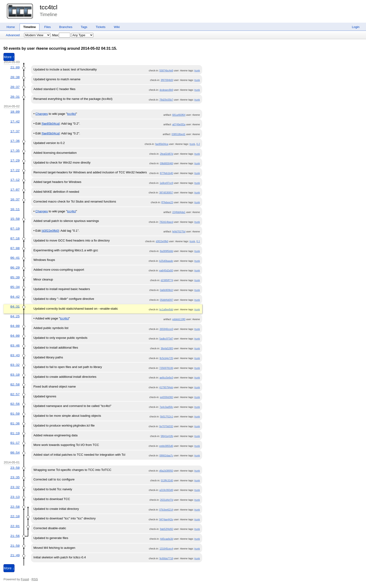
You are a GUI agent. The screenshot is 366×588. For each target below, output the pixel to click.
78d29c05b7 (166, 100)
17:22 (15, 170)
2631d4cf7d (167, 500)
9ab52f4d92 (166, 529)
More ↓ (9, 568)
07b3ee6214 (166, 510)
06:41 (15, 258)
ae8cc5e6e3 (166, 378)
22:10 (15, 516)
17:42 (15, 122)
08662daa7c (166, 455)
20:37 (15, 87)
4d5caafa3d (167, 539)
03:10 (15, 375)
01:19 (15, 433)
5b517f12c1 (167, 416)
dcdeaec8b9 (166, 90)
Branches (66, 27)
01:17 (15, 443)
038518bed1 (178, 134)
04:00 (15, 326)
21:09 (15, 67)
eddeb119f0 (179, 319)
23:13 (15, 497)
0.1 (198, 241)
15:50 (15, 219)
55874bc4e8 (166, 70)
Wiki (117, 27)
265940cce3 (166, 329)
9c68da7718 (166, 558)
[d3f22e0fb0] (50, 231)
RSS (35, 579)
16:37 (15, 199)
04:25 (15, 316)
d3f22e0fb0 (162, 241)
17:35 (15, 151)
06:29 (15, 268)
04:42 (15, 297)
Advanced (13, 35)
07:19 (15, 229)
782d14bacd (166, 222)
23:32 (15, 487)
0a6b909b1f (166, 290)
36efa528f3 (167, 348)
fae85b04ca (162, 144)
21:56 (15, 536)
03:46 (15, 346)
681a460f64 (179, 115)
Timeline (30, 27)
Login (356, 27)
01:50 (15, 414)
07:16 (15, 238)
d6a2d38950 (166, 471)
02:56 (15, 404)
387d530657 (166, 192)
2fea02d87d (166, 154)
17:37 (15, 131)
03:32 (15, 365)
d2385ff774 (167, 280)
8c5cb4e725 (166, 358)
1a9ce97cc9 (166, 183)
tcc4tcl (49, 7)
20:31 (15, 97)
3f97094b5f (167, 80)
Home (11, 27)
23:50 (15, 468)
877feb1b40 (166, 173)
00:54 (15, 453)
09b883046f (166, 163)
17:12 (15, 180)
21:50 (15, 546)
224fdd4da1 (179, 212)
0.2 (198, 144)
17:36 (15, 141)
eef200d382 (166, 397)
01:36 (15, 423)
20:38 (15, 77)
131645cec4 (166, 549)
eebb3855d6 (166, 446)
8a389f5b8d (166, 251)
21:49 (15, 555)
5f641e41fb (167, 436)
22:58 (15, 507)
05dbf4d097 (166, 300)
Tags (84, 27)
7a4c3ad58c (166, 407)
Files (47, 27)
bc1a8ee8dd (166, 309)
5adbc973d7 (166, 339)
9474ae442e (166, 519)
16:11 (15, 209)
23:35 (15, 477)
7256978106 (166, 368)
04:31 (15, 307)
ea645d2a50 (166, 270)
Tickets (101, 27)
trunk (197, 70)
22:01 (15, 526)
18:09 (15, 112)
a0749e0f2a (179, 124)
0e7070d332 (166, 426)
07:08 (15, 248)
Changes (42, 114)
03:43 (15, 355)
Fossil (25, 579)
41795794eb (166, 387)
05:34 (15, 287)
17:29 (15, 161)
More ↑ (9, 57)
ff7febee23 (167, 202)
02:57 (15, 394)
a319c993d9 (166, 490)
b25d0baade (166, 261)
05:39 (15, 277)
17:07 (15, 190)
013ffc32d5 (167, 480)
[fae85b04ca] (51, 124)
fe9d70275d (179, 231)
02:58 (15, 385)
